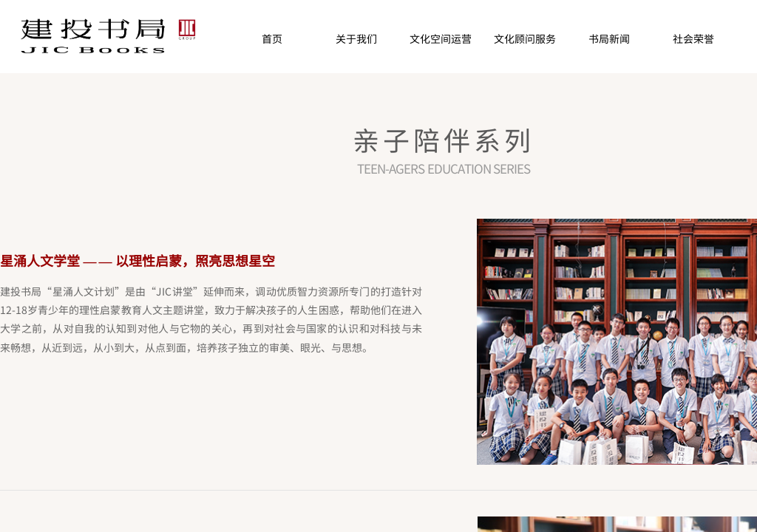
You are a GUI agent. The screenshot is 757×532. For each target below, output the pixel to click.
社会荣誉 (693, 38)
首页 (272, 38)
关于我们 (356, 38)
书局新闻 (609, 38)
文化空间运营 (441, 38)
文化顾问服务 (525, 38)
